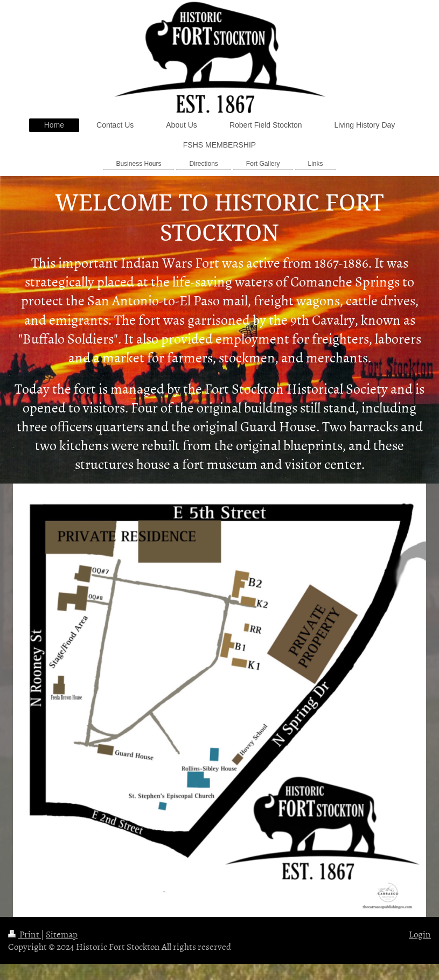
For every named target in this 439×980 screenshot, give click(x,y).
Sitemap (62, 934)
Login (420, 934)
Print (25, 934)
